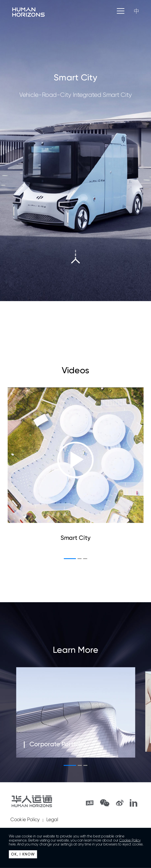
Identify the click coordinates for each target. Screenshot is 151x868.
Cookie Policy (25, 820)
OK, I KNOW (23, 854)
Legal (52, 820)
